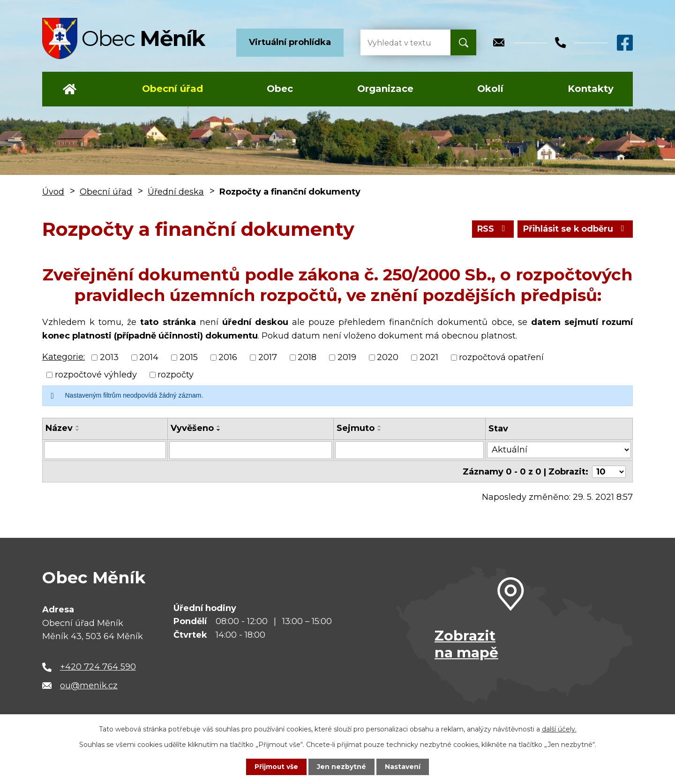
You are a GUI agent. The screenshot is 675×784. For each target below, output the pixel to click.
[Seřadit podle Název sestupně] (78, 430)
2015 (189, 357)
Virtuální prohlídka (290, 42)
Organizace (385, 89)
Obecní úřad (172, 89)
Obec (280, 89)
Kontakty (591, 89)
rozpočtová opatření (501, 357)
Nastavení (403, 767)
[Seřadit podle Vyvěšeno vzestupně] (219, 426)
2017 (268, 357)
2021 (429, 357)
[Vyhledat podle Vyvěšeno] (251, 450)
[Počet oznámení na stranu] (609, 471)
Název (59, 428)
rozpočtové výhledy (96, 375)
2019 (347, 357)
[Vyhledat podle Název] (105, 450)
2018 (307, 357)
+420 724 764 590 (98, 666)
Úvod (70, 89)
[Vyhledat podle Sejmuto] (409, 450)
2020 (388, 357)
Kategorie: (64, 357)
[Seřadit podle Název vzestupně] (78, 426)
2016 (228, 357)
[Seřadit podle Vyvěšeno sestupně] (219, 430)
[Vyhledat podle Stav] (559, 449)
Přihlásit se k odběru (575, 229)
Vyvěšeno (192, 428)
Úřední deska (176, 192)
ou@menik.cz (89, 685)
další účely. (559, 729)
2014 (149, 357)
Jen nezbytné (342, 767)
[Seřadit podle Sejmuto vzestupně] (380, 426)
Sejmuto (356, 428)
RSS (491, 229)
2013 (109, 357)
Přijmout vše (277, 767)
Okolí (490, 89)
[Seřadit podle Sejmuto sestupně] (380, 430)
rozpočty (176, 375)
